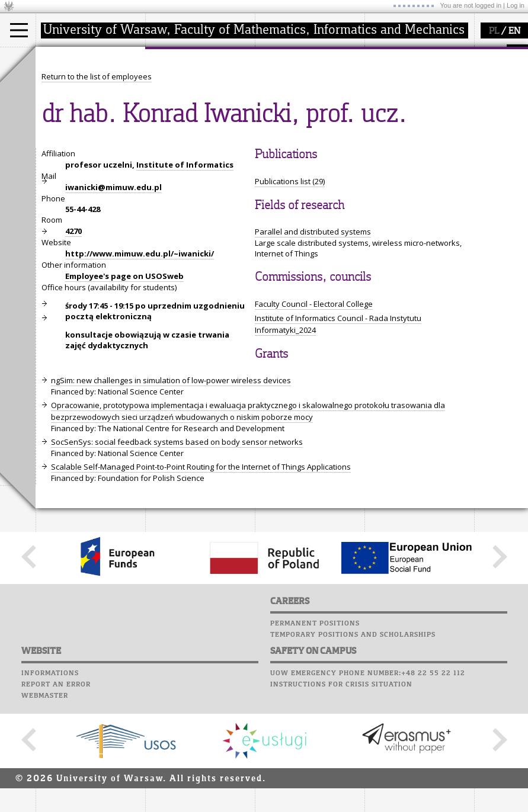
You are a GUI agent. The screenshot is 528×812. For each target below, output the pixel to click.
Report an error (56, 794)
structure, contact (191, 92)
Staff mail (388, 98)
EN (514, 31)
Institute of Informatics (185, 274)
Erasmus (66, 114)
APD (437, 53)
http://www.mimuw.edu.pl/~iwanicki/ (140, 363)
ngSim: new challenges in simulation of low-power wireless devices (171, 490)
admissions (71, 124)
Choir (378, 121)
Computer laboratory (412, 76)
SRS (416, 53)
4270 (73, 341)
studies (62, 58)
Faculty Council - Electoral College (314, 413)
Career (381, 110)
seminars (287, 92)
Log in (516, 5)
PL (494, 31)
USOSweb (384, 53)
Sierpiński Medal (300, 124)
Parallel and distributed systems (313, 341)
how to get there (189, 82)
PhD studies (72, 103)
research (285, 58)
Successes (387, 132)
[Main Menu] (19, 30)
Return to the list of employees (97, 186)
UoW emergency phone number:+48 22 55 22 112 (368, 782)
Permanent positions (315, 733)
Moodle (382, 65)
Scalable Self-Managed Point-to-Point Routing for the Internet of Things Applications (201, 576)
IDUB (278, 135)
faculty (171, 58)
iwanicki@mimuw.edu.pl (113, 297)
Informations (50, 782)
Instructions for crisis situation (341, 794)
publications (292, 103)
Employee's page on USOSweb (124, 386)
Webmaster (45, 805)
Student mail (394, 87)
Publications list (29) (290, 291)
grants (281, 114)
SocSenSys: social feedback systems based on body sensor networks (177, 551)
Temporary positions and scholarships (353, 744)
